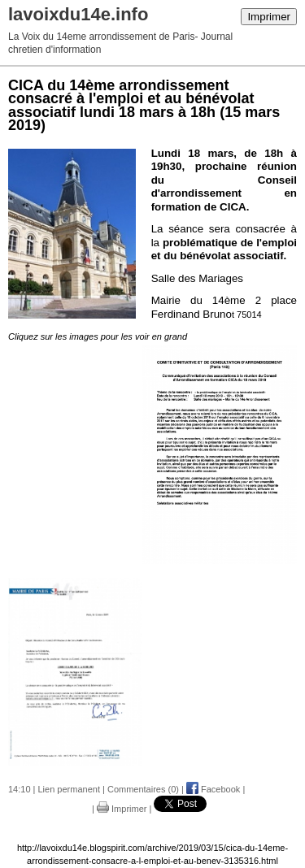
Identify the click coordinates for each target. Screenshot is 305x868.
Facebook (213, 789)
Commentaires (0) (143, 789)
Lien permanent (69, 789)
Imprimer (269, 17)
